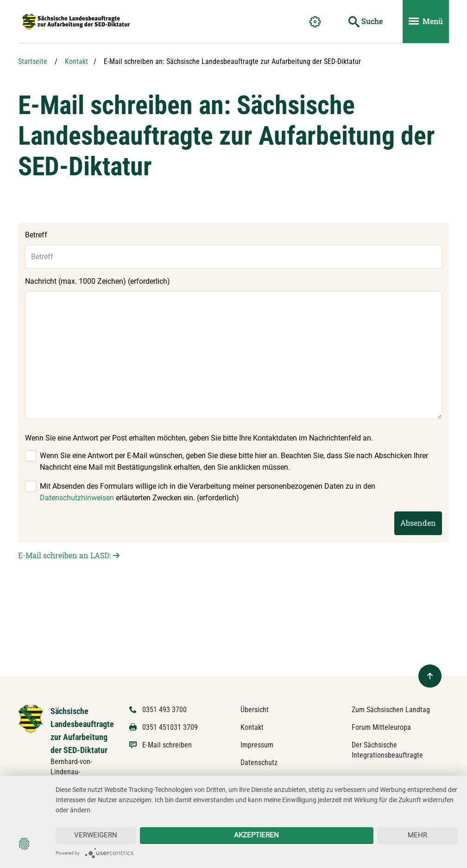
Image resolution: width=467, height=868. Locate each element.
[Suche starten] (366, 22)
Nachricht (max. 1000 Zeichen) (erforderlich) (98, 281)
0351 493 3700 (164, 710)
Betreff (36, 235)
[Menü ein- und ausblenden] (426, 22)
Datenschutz (259, 763)
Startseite (33, 61)
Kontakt (76, 61)
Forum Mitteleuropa (381, 727)
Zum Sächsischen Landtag (391, 710)
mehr (417, 835)
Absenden (418, 523)
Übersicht (255, 710)
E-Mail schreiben (167, 745)
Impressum (257, 745)
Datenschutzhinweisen (77, 498)
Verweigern (96, 835)
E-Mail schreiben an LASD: (64, 555)
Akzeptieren (256, 835)
